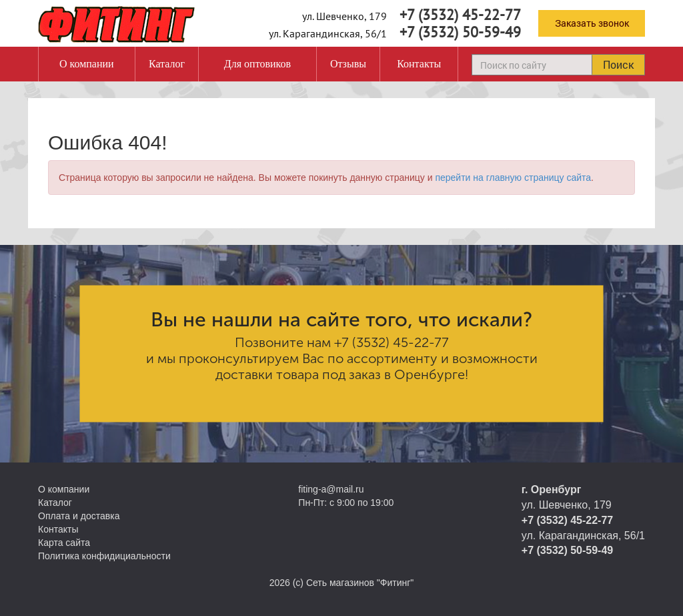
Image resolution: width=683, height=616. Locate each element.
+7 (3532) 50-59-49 (460, 32)
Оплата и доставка (79, 516)
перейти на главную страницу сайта (513, 178)
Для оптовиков (257, 64)
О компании (87, 64)
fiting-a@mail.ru (331, 489)
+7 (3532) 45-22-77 (460, 15)
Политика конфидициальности (104, 556)
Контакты (419, 64)
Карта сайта (64, 543)
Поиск (618, 64)
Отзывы (348, 64)
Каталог (167, 64)
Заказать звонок (592, 23)
